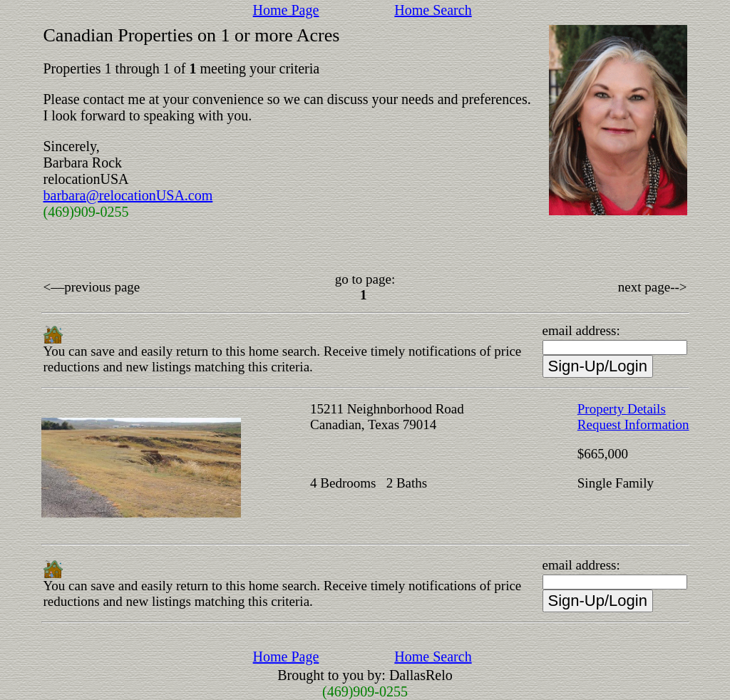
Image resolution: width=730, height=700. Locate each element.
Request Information (633, 424)
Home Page (286, 10)
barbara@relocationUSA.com (128, 195)
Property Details (622, 409)
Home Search (433, 10)
